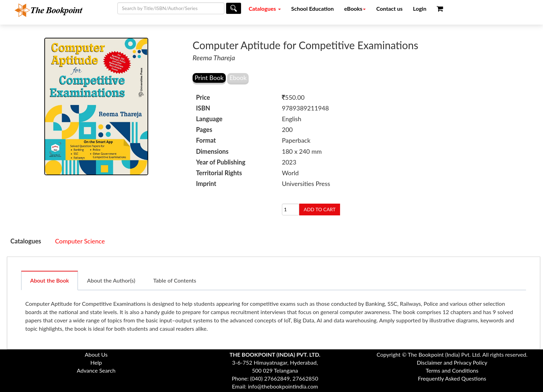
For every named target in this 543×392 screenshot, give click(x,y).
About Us (96, 354)
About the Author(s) (111, 280)
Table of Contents (175, 280)
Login (420, 8)
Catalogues (265, 8)
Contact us (389, 8)
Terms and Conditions (452, 370)
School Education (313, 8)
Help (96, 362)
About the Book (50, 280)
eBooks (355, 8)
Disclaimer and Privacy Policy (452, 362)
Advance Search (96, 370)
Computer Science (80, 241)
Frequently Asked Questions (452, 378)
